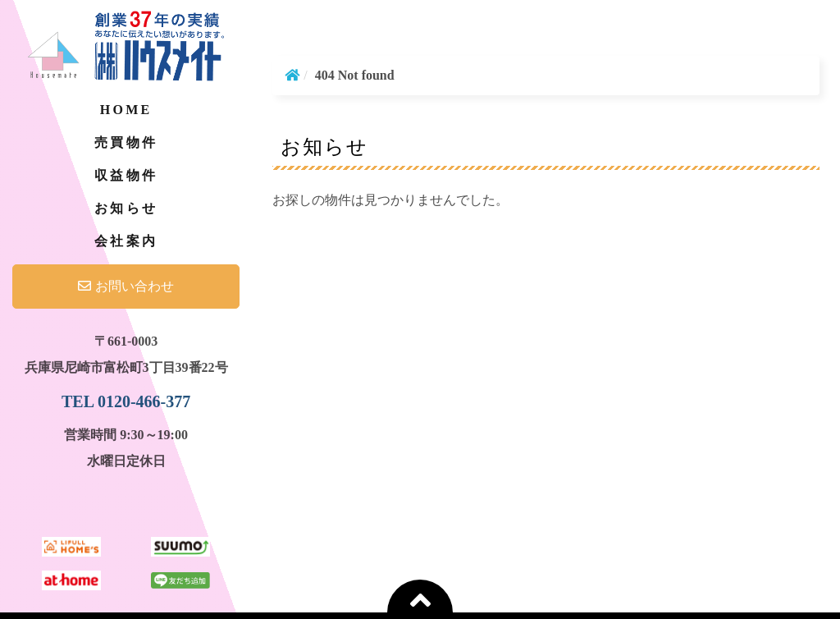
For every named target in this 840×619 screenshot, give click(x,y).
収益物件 (126, 175)
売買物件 (126, 142)
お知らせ (126, 208)
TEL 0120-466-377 (126, 401)
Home (126, 110)
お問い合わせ (126, 286)
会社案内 (126, 241)
